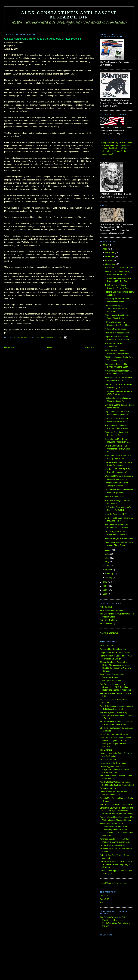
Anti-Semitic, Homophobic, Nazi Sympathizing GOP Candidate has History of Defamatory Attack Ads (116, 687)
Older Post (90, 347)
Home (50, 347)
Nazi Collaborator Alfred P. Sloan (114, 734)
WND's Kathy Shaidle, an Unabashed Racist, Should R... (118, 449)
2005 (106, 594)
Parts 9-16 (105, 899)
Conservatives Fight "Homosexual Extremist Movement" (116, 309)
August (109, 550)
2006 (106, 590)
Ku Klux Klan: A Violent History (113, 845)
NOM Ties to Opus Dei (115, 497)
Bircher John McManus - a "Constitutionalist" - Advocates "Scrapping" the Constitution (114, 826)
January (109, 577)
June (108, 558)
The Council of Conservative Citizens (116, 804)
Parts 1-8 (104, 896)
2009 (106, 249)
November (110, 256)
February (110, 573)
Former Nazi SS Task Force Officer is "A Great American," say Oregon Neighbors (116, 864)
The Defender (106, 750)
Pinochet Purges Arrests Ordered (119, 538)
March (108, 570)
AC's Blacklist (106, 607)
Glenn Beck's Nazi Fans (110, 681)
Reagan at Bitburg (108, 788)
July (107, 554)
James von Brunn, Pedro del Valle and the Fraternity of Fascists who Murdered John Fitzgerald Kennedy (117, 811)
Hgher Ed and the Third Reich (113, 763)
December (110, 252)
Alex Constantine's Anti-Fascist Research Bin (69, 15)
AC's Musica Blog (108, 624)
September (110, 264)
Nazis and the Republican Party (114, 649)
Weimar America (107, 646)
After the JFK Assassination (117, 333)
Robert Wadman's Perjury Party (114, 883)
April (108, 566)
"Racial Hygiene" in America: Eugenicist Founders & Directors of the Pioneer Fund (116, 769)
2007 (106, 586)
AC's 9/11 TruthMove (109, 620)
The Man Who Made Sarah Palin (119, 268)
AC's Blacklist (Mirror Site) (111, 610)
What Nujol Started (108, 760)
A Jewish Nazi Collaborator (117, 329)
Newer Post (9, 347)
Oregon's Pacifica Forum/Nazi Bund (116, 653)
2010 (106, 245)
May (108, 562)
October (109, 260)
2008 (106, 582)
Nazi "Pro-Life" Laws (109, 633)
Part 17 (103, 902)
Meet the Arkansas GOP (115, 514)
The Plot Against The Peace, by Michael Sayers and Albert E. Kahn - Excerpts (116, 715)
